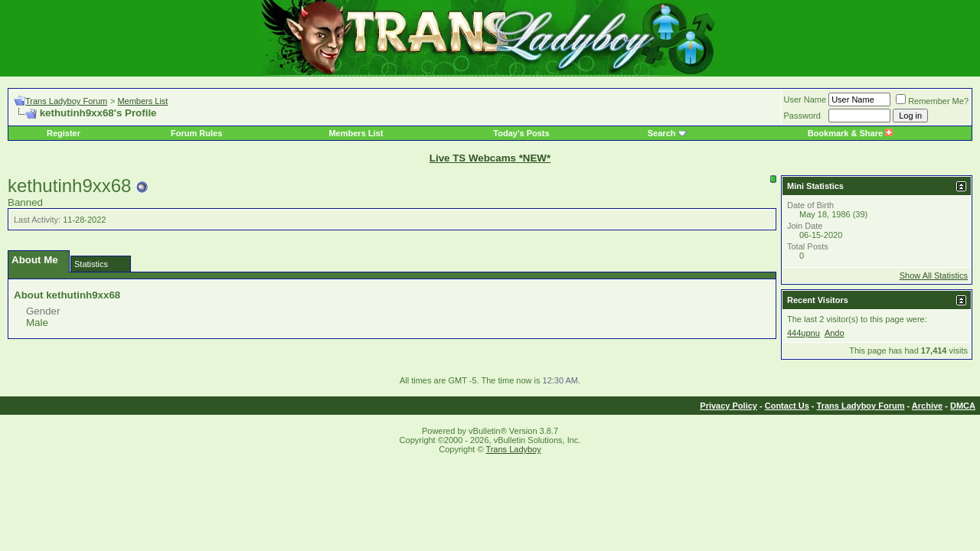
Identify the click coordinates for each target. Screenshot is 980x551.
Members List (142, 101)
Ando (835, 333)
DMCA (963, 406)
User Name (805, 99)
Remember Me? (932, 101)
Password (802, 116)
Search (662, 133)
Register (64, 133)
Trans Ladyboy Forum (66, 101)
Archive (927, 406)
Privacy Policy (728, 406)
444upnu (804, 333)
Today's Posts (521, 133)
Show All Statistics (934, 275)
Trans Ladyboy (513, 449)
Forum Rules (196, 133)
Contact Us (787, 406)
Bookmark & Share (850, 133)
